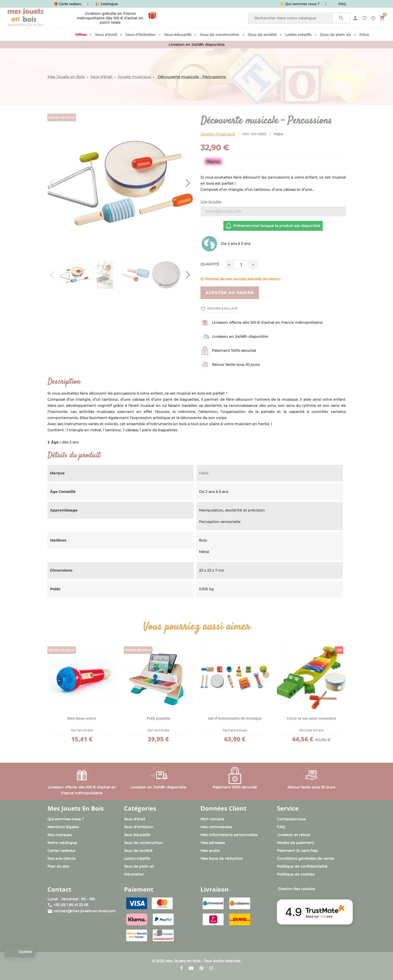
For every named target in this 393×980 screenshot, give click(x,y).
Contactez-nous (291, 819)
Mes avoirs (210, 851)
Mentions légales (63, 827)
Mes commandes (216, 827)
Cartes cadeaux (61, 851)
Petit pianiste (158, 718)
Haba (278, 134)
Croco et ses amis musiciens (311, 718)
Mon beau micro (82, 718)
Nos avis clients (61, 858)
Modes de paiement (296, 843)
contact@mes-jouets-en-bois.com (85, 911)
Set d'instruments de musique (235, 718)
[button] (20, 952)
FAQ (281, 827)
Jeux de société (138, 851)
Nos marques (60, 835)
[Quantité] (241, 265)
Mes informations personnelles (229, 835)
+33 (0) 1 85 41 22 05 (71, 905)
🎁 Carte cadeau (68, 4)
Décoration (134, 874)
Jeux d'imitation (139, 827)
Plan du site (58, 866)
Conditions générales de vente (305, 858)
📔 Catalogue (107, 4)
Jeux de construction (143, 843)
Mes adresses (213, 843)
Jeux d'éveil (135, 819)
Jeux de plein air (139, 866)
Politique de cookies (296, 874)
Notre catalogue (62, 843)
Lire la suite (211, 202)
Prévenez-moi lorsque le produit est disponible (273, 226)
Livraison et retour (294, 835)
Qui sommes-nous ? (66, 819)
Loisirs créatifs (137, 858)
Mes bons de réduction (222, 858)
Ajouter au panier (230, 293)
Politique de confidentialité (302, 866)
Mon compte (212, 819)
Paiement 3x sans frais (297, 851)
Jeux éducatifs (137, 835)
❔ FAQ (340, 4)
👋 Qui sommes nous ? (300, 4)
